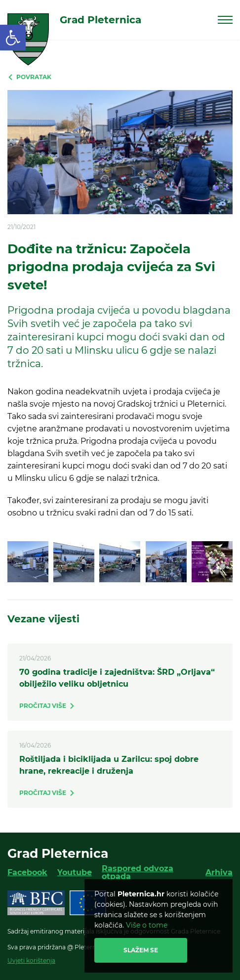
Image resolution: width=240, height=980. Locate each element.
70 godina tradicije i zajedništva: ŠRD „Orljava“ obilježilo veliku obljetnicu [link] (117, 678)
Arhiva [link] (219, 872)
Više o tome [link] (147, 925)
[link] (13, 38)
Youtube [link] (75, 872)
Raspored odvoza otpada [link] (138, 872)
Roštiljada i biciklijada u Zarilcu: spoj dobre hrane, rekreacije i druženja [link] (109, 765)
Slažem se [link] (141, 950)
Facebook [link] (27, 872)
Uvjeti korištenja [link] (31, 960)
